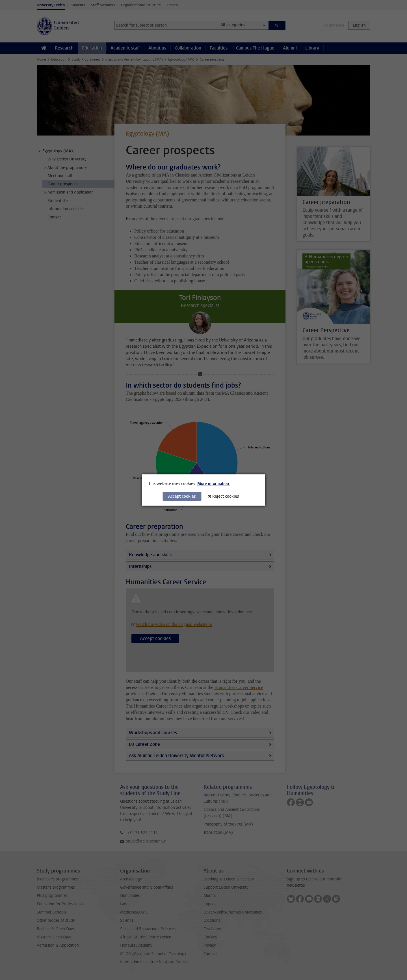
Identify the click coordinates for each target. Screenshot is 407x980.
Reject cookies (226, 496)
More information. (214, 484)
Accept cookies (182, 496)
